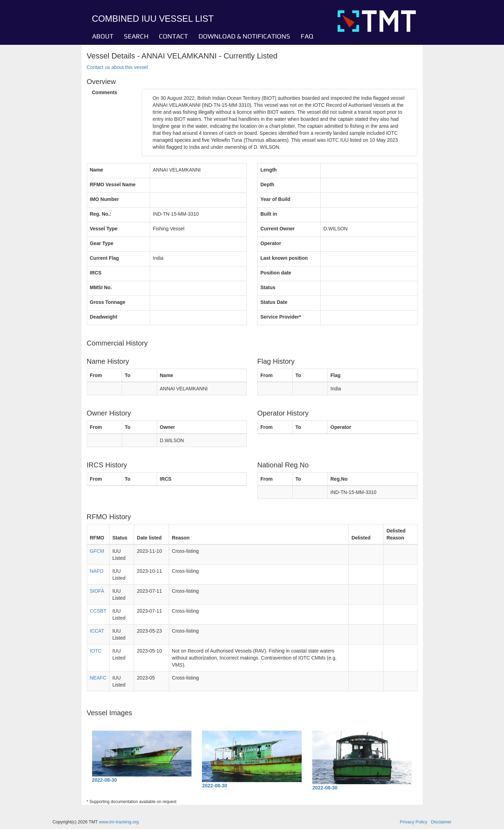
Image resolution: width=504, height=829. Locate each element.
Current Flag (104, 258)
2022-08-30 (105, 780)
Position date (276, 273)
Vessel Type (104, 229)
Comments (105, 92)
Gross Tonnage (108, 302)
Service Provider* (281, 317)
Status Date (274, 302)
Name (97, 170)
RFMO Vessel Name (113, 184)
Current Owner (278, 229)
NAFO (97, 571)
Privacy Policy (413, 822)
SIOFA (97, 591)
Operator (271, 243)
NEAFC (98, 678)
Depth (267, 184)
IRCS (96, 273)
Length (269, 170)
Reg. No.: (101, 214)
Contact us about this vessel (117, 67)
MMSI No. (101, 287)
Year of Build (275, 199)
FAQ (307, 36)
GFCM (97, 551)
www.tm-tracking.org (119, 822)
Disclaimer (441, 822)
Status (268, 287)
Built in (269, 214)
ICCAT (97, 631)
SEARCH (136, 36)
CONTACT (173, 36)
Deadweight (104, 317)
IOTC (96, 651)
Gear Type (102, 243)
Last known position (284, 258)
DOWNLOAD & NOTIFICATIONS (244, 36)
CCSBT (98, 611)
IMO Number (104, 199)
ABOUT (103, 36)
